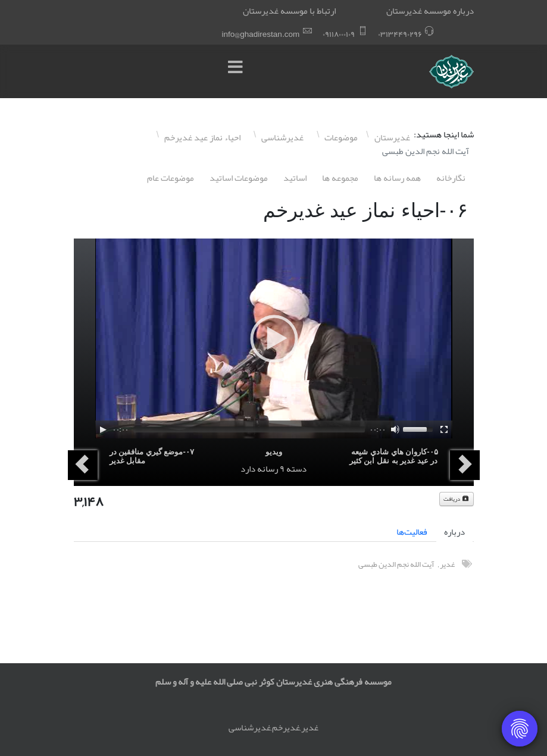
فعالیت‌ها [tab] (412, 532)
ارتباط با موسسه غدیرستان (289, 11)
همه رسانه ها (397, 178)
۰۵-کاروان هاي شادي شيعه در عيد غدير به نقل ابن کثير (394, 456)
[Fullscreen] (444, 429)
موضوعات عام (171, 178)
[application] (274, 338)
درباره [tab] (454, 532)
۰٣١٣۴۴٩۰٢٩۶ (400, 34)
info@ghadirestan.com (261, 34)
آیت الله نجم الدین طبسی (396, 564)
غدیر (447, 564)
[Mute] (395, 429)
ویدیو (274, 452)
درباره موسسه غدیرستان (430, 11)
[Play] (103, 429)
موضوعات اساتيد (239, 178)
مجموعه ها (340, 178)
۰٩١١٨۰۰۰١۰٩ (339, 34)
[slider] (249, 429)
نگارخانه (451, 178)
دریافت (457, 499)
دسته (296, 469)
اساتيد (295, 178)
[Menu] (239, 71)
